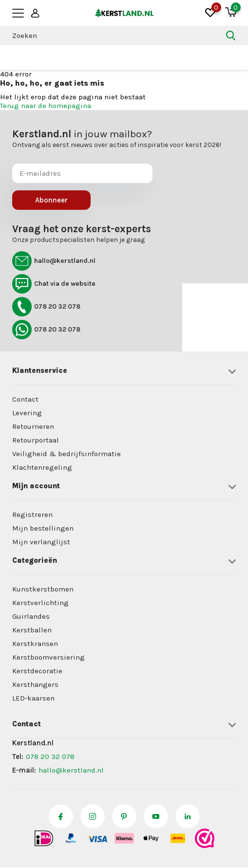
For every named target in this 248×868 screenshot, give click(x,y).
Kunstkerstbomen (43, 589)
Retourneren (33, 426)
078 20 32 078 (46, 307)
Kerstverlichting (40, 603)
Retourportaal (36, 440)
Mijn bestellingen (43, 528)
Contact (25, 399)
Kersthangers (35, 684)
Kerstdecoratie (37, 671)
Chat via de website (54, 284)
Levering (27, 413)
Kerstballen (32, 630)
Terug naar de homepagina (46, 106)
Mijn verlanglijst (41, 542)
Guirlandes (31, 616)
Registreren (32, 515)
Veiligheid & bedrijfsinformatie (67, 454)
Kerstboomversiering (48, 657)
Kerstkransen (35, 644)
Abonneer (51, 200)
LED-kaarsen (33, 698)
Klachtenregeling (42, 467)
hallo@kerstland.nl (54, 261)
